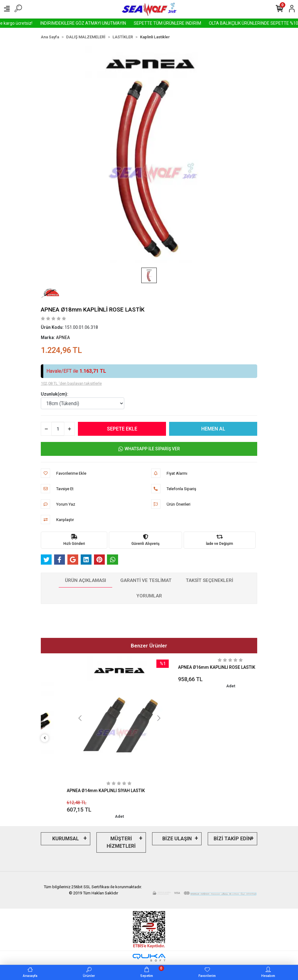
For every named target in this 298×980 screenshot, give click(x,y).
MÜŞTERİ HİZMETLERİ (121, 842)
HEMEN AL (213, 429)
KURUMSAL (66, 839)
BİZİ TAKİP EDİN (232, 839)
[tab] (85, 581)
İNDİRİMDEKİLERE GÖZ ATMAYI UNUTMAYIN (117, 23)
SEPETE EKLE (122, 429)
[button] (165, 718)
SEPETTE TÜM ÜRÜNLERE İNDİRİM (202, 23)
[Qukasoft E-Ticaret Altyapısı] (149, 958)
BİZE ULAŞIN (177, 839)
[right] (253, 738)
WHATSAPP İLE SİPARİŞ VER (149, 449)
